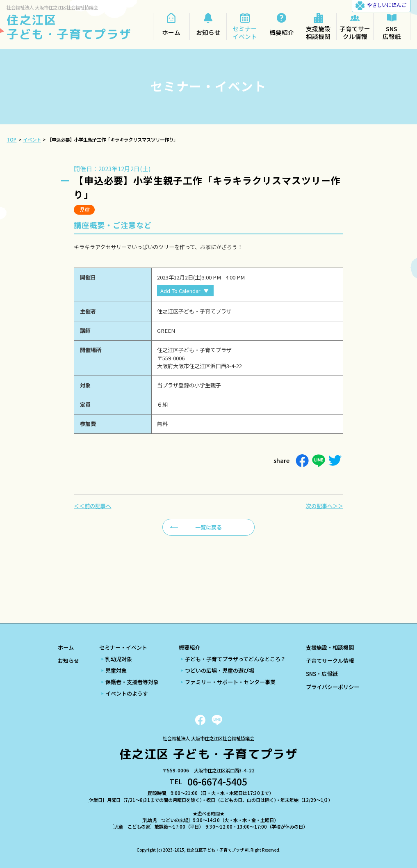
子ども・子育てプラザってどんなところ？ (235, 659)
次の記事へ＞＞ (325, 506)
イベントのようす (127, 693)
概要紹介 (189, 647)
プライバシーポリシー (333, 687)
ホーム (66, 647)
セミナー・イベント (123, 647)
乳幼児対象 (119, 659)
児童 (84, 210)
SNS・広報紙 (322, 674)
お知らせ (68, 661)
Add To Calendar (180, 291)
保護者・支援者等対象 (132, 682)
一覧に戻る (208, 527)
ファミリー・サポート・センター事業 (230, 682)
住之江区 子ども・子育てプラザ (69, 27)
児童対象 (116, 670)
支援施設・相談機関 (330, 647)
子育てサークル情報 (330, 661)
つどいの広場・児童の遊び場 (220, 670)
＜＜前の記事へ (92, 506)
